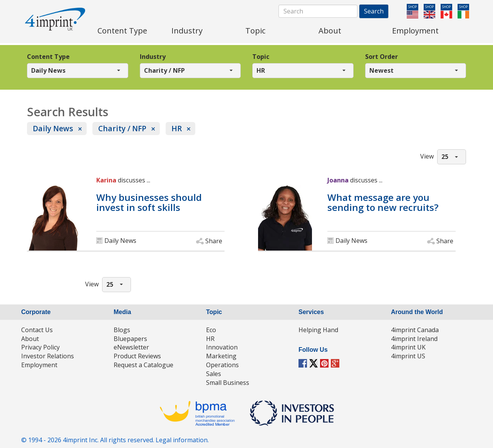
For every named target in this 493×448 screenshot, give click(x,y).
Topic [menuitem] (255, 31)
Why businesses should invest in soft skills (149, 203)
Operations (222, 365)
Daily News (53, 128)
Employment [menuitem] (415, 31)
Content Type (48, 57)
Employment (39, 365)
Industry (153, 57)
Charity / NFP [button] (164, 70)
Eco (211, 330)
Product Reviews (137, 356)
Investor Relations (48, 356)
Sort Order (381, 57)
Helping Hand (318, 330)
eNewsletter (131, 347)
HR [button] (261, 70)
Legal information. (182, 440)
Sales (214, 374)
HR (177, 128)
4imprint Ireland (414, 339)
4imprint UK (408, 347)
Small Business (228, 383)
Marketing (221, 356)
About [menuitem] (330, 31)
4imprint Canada (415, 330)
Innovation (222, 347)
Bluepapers (130, 339)
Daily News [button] (48, 70)
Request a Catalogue (143, 365)
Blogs (122, 330)
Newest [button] (381, 70)
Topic (261, 57)
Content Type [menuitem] (122, 31)
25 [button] (445, 157)
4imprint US (408, 356)
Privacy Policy (40, 347)
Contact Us (37, 330)
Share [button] (214, 241)
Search (374, 11)
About (30, 339)
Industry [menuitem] (187, 31)
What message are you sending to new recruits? (383, 203)
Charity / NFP (122, 128)
